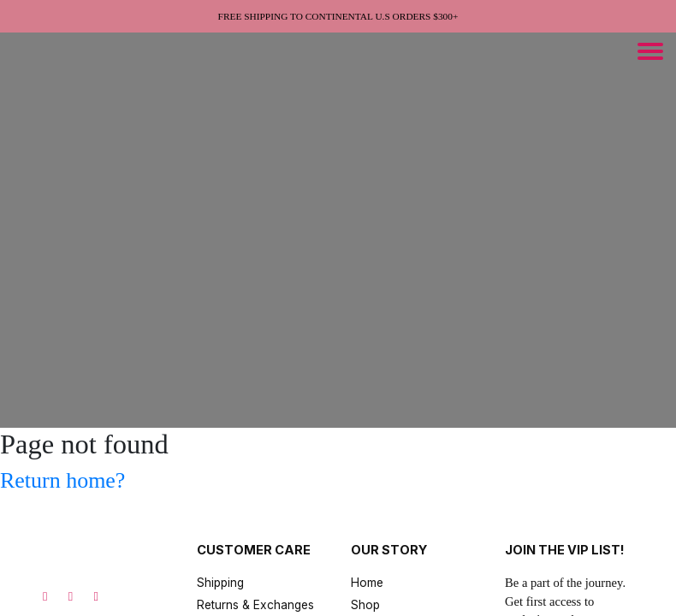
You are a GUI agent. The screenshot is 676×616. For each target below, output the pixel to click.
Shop (365, 605)
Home (367, 583)
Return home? (63, 480)
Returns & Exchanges (255, 605)
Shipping (220, 583)
